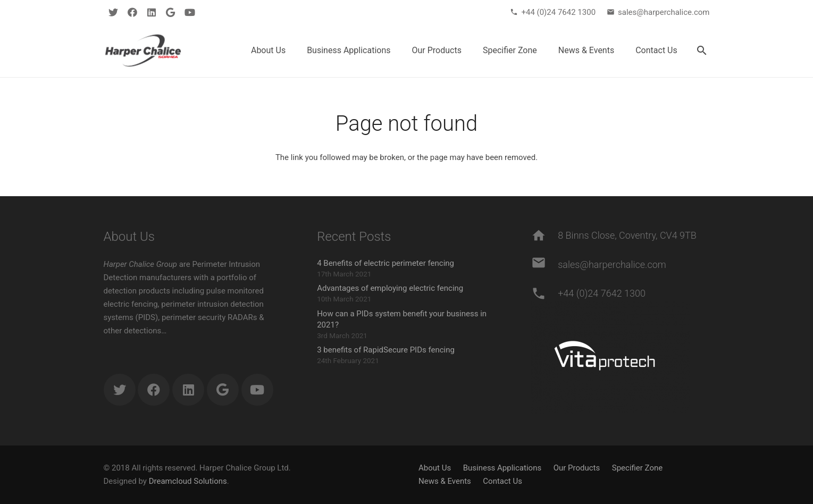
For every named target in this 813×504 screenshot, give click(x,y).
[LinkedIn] (152, 12)
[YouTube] (190, 12)
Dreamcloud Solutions (188, 481)
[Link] (143, 51)
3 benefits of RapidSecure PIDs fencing (386, 350)
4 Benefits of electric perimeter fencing (385, 263)
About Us (435, 468)
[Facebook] (132, 12)
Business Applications (502, 468)
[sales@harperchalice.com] (544, 265)
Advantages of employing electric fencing (390, 288)
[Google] (171, 12)
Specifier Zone (637, 468)
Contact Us (502, 481)
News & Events (445, 481)
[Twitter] (113, 12)
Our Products (577, 468)
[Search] (702, 51)
